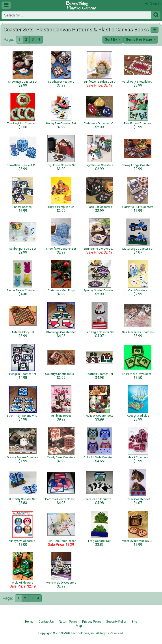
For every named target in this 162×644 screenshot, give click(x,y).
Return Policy (68, 622)
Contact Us (46, 622)
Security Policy (116, 622)
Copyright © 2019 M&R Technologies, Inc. (67, 633)
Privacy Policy (92, 622)
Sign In (153, 3)
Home (29, 622)
